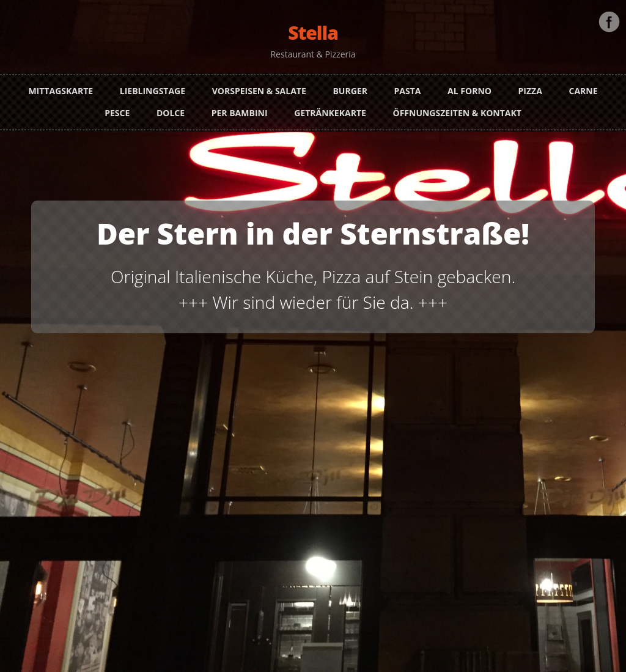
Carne (584, 86)
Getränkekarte (330, 108)
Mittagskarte (61, 86)
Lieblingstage (153, 86)
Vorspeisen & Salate (259, 86)
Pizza (530, 86)
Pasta (408, 86)
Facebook (609, 17)
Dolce (171, 108)
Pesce (117, 108)
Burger (350, 86)
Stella (313, 33)
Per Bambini (240, 108)
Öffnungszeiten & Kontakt (457, 108)
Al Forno (469, 86)
